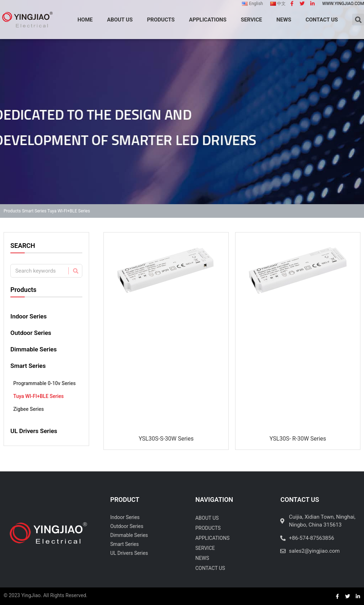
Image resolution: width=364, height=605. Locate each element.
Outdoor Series (31, 333)
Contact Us (210, 568)
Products (12, 211)
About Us (207, 518)
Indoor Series (29, 316)
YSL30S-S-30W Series (166, 439)
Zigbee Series (29, 409)
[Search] (75, 271)
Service (205, 548)
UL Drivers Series (34, 431)
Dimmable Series (33, 349)
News (202, 558)
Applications (213, 538)
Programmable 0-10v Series (44, 383)
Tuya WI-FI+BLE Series (38, 396)
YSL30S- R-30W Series (298, 439)
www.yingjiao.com (343, 4)
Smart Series (34, 211)
